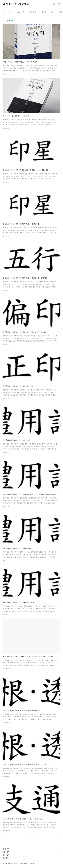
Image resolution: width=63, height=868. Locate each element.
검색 (54, 4)
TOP (59, 849)
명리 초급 (21, 12)
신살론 (44, 12)
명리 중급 (33, 12)
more (31, 837)
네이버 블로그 (7, 855)
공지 (11, 12)
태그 (53, 12)
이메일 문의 (6, 849)
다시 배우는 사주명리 (16, 4)
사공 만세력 (6, 858)
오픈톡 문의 (6, 852)
